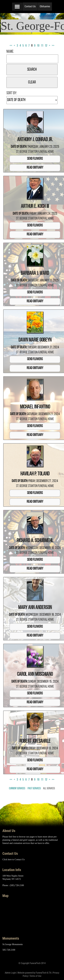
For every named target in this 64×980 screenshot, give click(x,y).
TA (50, 973)
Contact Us (30, 6)
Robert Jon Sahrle (35, 741)
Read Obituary (35, 168)
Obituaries (45, 6)
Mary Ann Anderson (35, 608)
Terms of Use (35, 976)
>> (53, 46)
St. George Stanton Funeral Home (35, 152)
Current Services (17, 789)
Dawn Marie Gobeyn (35, 340)
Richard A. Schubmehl (35, 541)
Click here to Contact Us (14, 860)
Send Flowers (35, 159)
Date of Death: (19, 147)
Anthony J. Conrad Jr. (35, 140)
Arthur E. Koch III (35, 207)
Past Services (34, 789)
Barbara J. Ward (35, 273)
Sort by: (12, 93)
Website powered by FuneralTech (32, 973)
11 (42, 46)
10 (38, 46)
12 (46, 46)
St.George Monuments (13, 944)
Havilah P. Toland (35, 474)
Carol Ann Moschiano (35, 675)
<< (11, 46)
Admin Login (10, 973)
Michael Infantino (35, 407)
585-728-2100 (9, 950)
